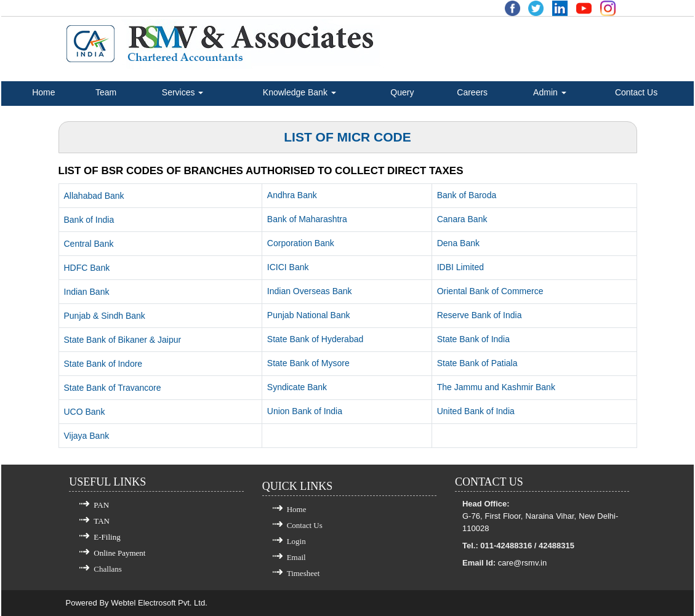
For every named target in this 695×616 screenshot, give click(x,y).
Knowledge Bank (299, 92)
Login (296, 541)
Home (43, 92)
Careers (472, 92)
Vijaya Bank (87, 436)
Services (183, 92)
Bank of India (89, 220)
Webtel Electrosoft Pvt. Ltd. (159, 603)
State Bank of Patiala (477, 363)
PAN (101, 505)
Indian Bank (87, 292)
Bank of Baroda (467, 195)
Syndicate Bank (297, 387)
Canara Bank (462, 219)
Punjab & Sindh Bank (105, 316)
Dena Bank (458, 243)
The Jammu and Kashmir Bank (496, 387)
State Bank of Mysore (308, 363)
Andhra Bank (292, 195)
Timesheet (303, 573)
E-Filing (107, 537)
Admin (550, 92)
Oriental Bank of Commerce (490, 291)
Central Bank (89, 244)
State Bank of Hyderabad (315, 339)
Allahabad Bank (94, 196)
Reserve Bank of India (480, 315)
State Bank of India (473, 339)
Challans (108, 569)
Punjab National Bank (309, 315)
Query (402, 92)
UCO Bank (85, 412)
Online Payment (119, 553)
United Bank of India (476, 411)
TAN (102, 521)
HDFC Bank (87, 268)
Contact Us (636, 92)
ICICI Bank (288, 267)
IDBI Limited (460, 267)
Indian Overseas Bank (310, 291)
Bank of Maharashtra (307, 219)
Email (296, 557)
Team (106, 92)
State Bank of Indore (103, 364)
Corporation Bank (301, 243)
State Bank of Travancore (113, 388)
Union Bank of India (305, 411)
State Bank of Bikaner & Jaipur (123, 340)
